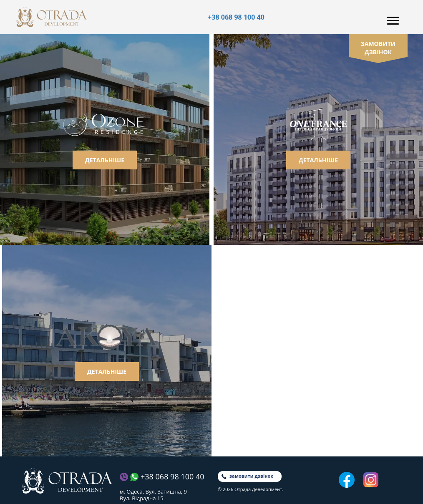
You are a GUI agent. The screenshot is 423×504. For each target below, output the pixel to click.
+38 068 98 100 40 (236, 17)
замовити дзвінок (378, 48)
